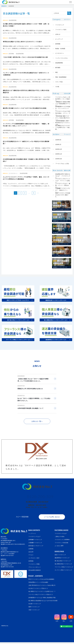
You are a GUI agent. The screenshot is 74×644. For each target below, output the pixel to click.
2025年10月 (59, 160)
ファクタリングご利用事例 (62, 541)
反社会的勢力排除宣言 (34, 572)
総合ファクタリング (60, 556)
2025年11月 (59, 155)
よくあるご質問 (59, 547)
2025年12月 (59, 151)
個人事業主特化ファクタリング (63, 566)
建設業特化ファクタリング (62, 560)
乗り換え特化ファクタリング (63, 563)
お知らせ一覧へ (37, 423)
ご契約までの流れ (60, 538)
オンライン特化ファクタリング (63, 572)
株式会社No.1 (4, 6)
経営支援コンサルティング (36, 547)
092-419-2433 (41, 507)
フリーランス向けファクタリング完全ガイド (41, 596)
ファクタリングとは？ (34, 538)
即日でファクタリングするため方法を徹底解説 (41, 581)
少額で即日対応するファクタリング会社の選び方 (42, 587)
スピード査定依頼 (22, 519)
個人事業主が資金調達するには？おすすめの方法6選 (43, 602)
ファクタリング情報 (34, 566)
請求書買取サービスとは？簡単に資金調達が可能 (42, 599)
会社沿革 (31, 554)
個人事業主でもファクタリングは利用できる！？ (42, 593)
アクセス (31, 557)
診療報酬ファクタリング (35, 541)
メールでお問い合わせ (52, 519)
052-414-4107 (43, 504)
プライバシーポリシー (34, 569)
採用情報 (31, 563)
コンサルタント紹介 (34, 560)
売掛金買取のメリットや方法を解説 (38, 584)
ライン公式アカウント (66, 628)
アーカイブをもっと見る (62, 165)
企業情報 (31, 551)
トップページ (32, 535)
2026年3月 (58, 141)
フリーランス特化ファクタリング (64, 569)
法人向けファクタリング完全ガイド (38, 590)
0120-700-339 (40, 499)
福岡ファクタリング (34, 608)
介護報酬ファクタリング (35, 544)
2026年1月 (58, 146)
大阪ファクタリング (34, 612)
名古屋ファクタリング (34, 605)
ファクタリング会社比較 (62, 544)
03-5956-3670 (10, 546)
